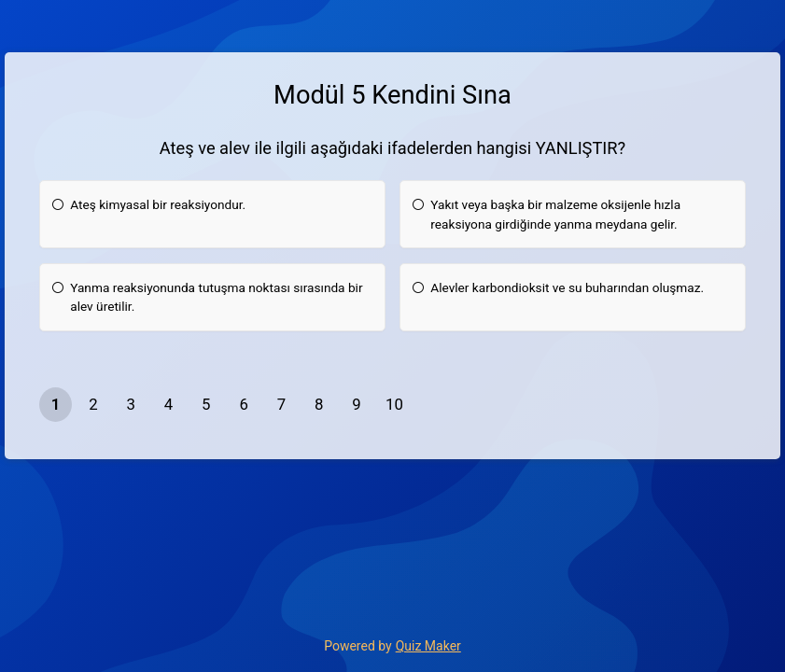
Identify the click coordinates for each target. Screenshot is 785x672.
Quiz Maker (428, 646)
